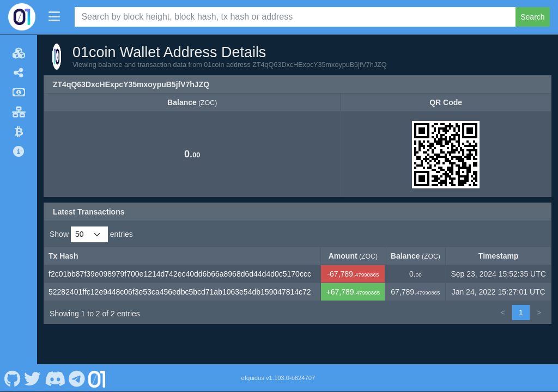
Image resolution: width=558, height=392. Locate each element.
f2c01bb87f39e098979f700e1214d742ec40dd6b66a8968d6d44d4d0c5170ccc (180, 274)
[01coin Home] (22, 17)
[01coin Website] (97, 378)
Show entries (91, 234)
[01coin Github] (12, 378)
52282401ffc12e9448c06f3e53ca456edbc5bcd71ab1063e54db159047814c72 (180, 292)
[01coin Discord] (55, 378)
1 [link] (521, 313)
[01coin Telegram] (77, 378)
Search (532, 17)
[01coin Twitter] (33, 378)
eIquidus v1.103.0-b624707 (278, 378)
